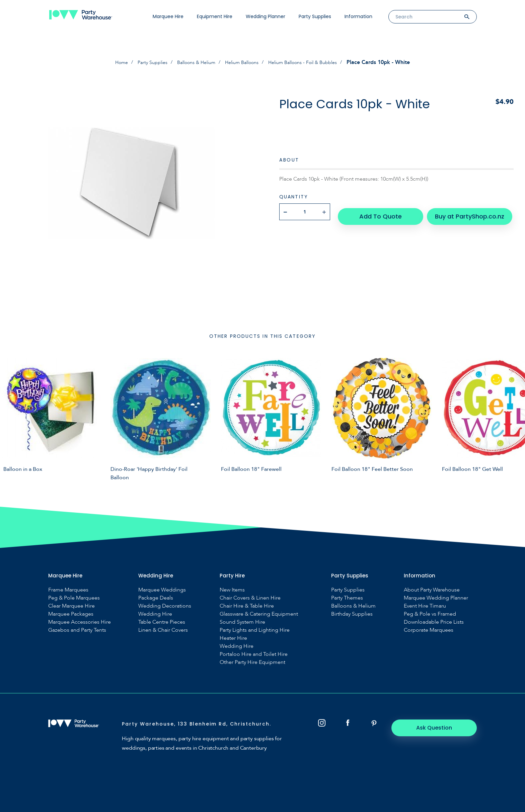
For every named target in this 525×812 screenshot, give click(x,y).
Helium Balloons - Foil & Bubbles (312, 62)
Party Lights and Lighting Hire (255, 630)
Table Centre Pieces (162, 622)
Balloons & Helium (191, 62)
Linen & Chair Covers (163, 630)
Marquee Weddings (162, 590)
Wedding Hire (155, 614)
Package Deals (156, 598)
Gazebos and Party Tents (77, 630)
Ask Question (440, 727)
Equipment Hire (215, 16)
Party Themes (347, 598)
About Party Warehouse (432, 590)
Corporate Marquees (429, 630)
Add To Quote (382, 211)
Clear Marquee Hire (71, 606)
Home (108, 62)
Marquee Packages (71, 614)
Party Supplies (315, 16)
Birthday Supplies (352, 614)
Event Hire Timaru (425, 606)
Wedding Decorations (165, 606)
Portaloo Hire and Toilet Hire (254, 654)
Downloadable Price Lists (434, 622)
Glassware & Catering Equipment (259, 614)
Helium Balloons (243, 62)
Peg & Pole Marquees (74, 598)
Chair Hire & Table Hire (247, 606)
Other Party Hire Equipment (252, 662)
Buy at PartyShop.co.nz (464, 211)
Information (358, 16)
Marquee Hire (168, 16)
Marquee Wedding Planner (436, 598)
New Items (232, 590)
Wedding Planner (266, 16)
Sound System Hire (242, 622)
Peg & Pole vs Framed (430, 614)
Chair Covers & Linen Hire (250, 598)
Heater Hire (233, 638)
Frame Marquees (68, 590)
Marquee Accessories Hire (80, 622)
